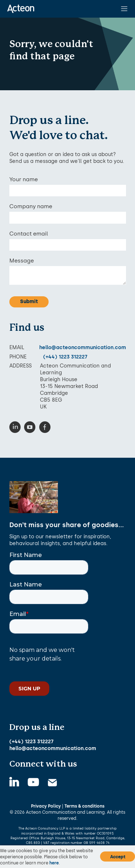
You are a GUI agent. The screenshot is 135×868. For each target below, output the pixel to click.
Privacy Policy (46, 806)
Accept (118, 857)
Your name (24, 179)
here (54, 863)
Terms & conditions (84, 806)
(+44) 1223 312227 (65, 357)
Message (22, 261)
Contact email (29, 234)
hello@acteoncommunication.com (83, 347)
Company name (31, 206)
